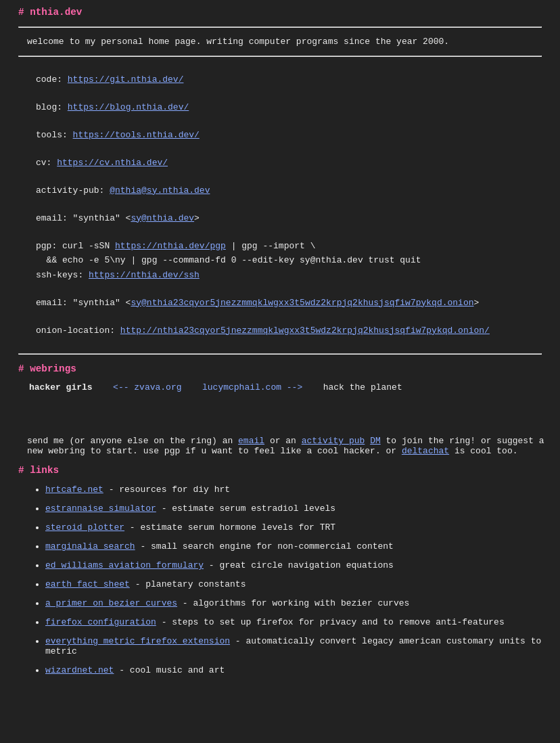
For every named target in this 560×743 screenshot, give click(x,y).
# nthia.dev (50, 13)
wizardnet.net (79, 728)
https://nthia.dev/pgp (170, 263)
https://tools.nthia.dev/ (136, 144)
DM (375, 472)
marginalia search (90, 590)
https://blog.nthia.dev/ (128, 114)
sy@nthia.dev (162, 233)
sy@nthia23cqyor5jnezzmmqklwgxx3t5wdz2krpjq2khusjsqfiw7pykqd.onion (302, 326)
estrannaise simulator (101, 548)
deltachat (425, 485)
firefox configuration (101, 674)
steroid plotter (85, 569)
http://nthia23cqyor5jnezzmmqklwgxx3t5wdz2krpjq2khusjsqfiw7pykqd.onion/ (305, 356)
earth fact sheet (88, 632)
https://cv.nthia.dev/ (112, 174)
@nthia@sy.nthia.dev (160, 204)
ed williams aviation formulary (124, 611)
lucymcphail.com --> (253, 417)
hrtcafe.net (74, 527)
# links (39, 506)
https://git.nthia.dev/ (126, 85)
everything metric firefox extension (138, 695)
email (251, 472)
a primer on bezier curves (111, 653)
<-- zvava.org (147, 417)
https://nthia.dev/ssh (144, 296)
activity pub (333, 472)
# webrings (47, 396)
